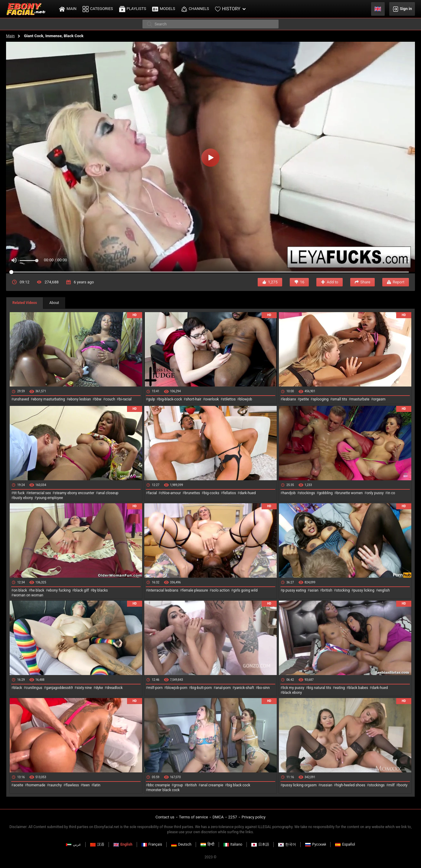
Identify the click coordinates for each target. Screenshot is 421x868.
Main (10, 36)
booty (403, 785)
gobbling (326, 493)
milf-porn (155, 688)
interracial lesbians (163, 590)
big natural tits (320, 688)
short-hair (193, 399)
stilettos (229, 399)
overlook (212, 399)
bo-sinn (264, 688)
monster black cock (164, 790)
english (384, 590)
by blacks (100, 590)
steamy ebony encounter (74, 493)
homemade (36, 785)
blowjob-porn (177, 688)
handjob (289, 493)
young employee (50, 498)
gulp (151, 399)
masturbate (360, 399)
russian (326, 785)
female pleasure (195, 590)
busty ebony (23, 498)
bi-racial (125, 399)
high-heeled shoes (351, 785)
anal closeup (108, 493)
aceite (18, 785)
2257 (233, 817)
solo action (221, 590)
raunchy (55, 785)
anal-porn (223, 688)
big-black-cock (170, 399)
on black (20, 590)
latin (97, 785)
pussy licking (364, 590)
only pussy (375, 493)
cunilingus (34, 688)
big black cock (239, 785)
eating (340, 688)
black (18, 688)
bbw (98, 399)
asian (314, 590)
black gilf (82, 590)
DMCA (218, 817)
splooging (321, 399)
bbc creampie (159, 785)
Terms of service (194, 817)
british (327, 590)
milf (392, 785)
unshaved (21, 399)
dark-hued (248, 493)
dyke (99, 688)
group (178, 785)
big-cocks (212, 493)
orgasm (379, 399)
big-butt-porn (202, 688)
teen (86, 785)
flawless (72, 785)
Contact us (165, 817)
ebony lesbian (80, 399)
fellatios (229, 493)
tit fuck (19, 493)
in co (391, 493)
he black (38, 590)
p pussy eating (294, 590)
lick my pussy (293, 688)
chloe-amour (171, 493)
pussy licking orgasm (300, 785)
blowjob (246, 399)
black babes (358, 688)
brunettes (192, 493)
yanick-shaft (244, 688)
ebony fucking (59, 590)
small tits (340, 399)
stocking (343, 590)
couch (110, 399)
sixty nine (84, 688)
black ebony (292, 693)
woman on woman (28, 595)
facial (152, 493)
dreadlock (115, 688)
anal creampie (212, 785)
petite (304, 399)
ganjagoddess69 (59, 688)
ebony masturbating (49, 399)
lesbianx (289, 399)
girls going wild (245, 590)
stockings (307, 493)
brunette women (350, 493)
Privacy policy (254, 817)
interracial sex (40, 493)
